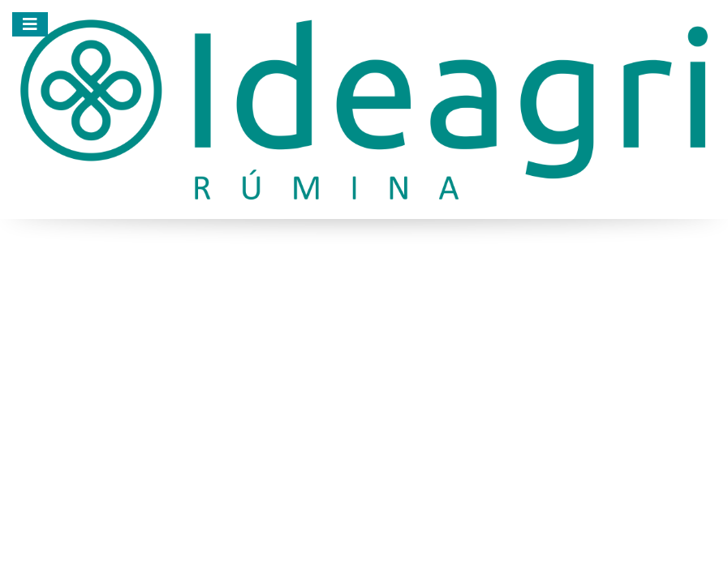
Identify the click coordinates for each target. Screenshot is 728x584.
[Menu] (30, 24)
